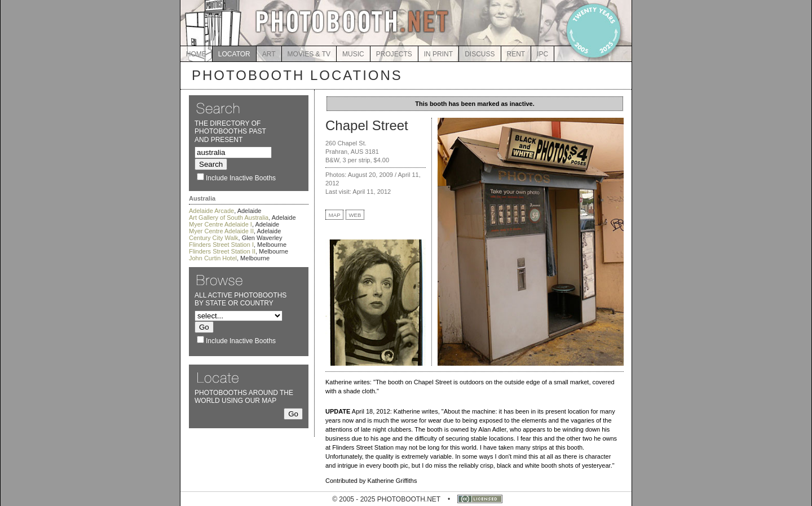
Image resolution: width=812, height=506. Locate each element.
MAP (335, 215)
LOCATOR (234, 54)
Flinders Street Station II (222, 251)
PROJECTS (394, 54)
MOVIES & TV (309, 54)
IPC (542, 54)
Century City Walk (214, 238)
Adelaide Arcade (211, 211)
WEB (355, 215)
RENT (516, 54)
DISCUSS (480, 54)
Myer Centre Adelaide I (220, 224)
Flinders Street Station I (221, 245)
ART (269, 54)
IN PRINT (438, 54)
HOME (196, 54)
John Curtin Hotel (213, 258)
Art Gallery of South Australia (229, 218)
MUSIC (353, 54)
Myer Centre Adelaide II (221, 231)
